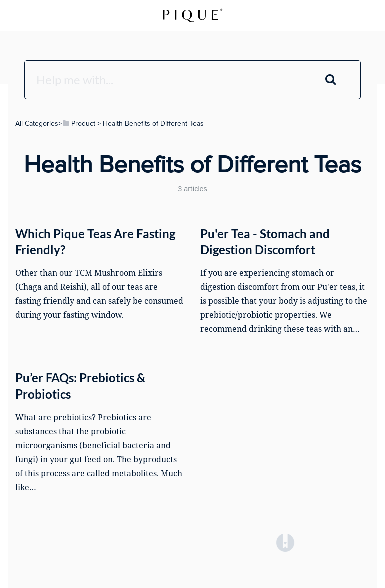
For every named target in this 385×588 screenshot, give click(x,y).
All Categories (37, 124)
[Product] (78, 124)
